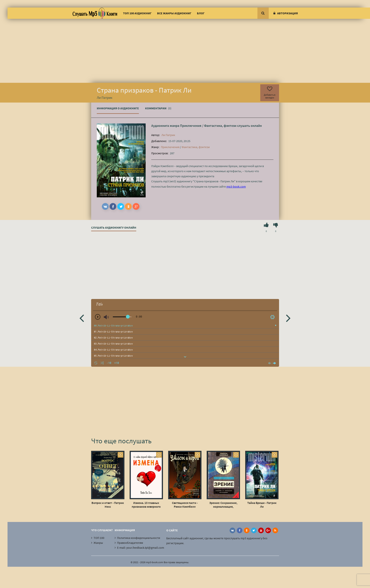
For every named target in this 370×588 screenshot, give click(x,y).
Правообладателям (130, 543)
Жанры (98, 543)
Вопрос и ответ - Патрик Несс (108, 505)
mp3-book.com (236, 186)
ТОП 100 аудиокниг (137, 13)
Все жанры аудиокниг (174, 13)
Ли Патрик (168, 135)
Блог (201, 13)
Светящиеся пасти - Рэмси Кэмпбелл (185, 505)
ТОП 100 (99, 538)
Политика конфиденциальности (139, 538)
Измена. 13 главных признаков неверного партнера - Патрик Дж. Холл (146, 505)
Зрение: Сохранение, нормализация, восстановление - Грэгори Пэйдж (223, 505)
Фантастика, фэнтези (220, 126)
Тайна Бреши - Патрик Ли (262, 505)
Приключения (191, 126)
